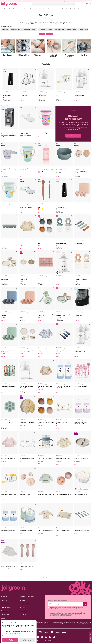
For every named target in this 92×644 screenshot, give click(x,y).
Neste (51, 578)
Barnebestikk (5, 30)
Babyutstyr (43, 19)
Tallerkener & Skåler (59, 30)
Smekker (50, 30)
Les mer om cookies (8, 635)
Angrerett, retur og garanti (27, 597)
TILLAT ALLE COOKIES (11, 639)
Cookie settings (5, 611)
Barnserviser (27, 30)
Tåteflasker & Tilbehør (71, 30)
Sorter (51, 34)
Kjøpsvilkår (4, 601)
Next (89, 30)
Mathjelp (34, 30)
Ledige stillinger (5, 615)
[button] (86, 5)
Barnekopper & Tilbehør (16, 30)
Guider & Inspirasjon (6, 608)
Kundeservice (89, 1)
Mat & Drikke (49, 19)
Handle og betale (24, 604)
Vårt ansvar (23, 615)
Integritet (23, 608)
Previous (1, 85)
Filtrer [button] (41, 34)
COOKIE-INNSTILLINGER (28, 639)
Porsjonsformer (42, 30)
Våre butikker (24, 611)
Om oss (3, 619)
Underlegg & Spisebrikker (85, 30)
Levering (22, 601)
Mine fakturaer (5, 604)
